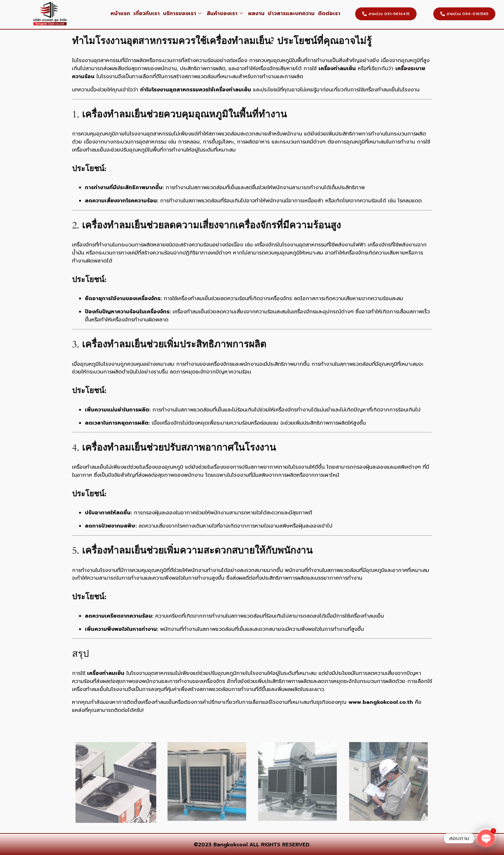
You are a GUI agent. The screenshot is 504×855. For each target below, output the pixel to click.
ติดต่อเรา (329, 14)
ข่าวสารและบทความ (291, 14)
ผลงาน (256, 14)
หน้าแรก (120, 14)
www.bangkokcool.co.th (381, 702)
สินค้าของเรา (225, 14)
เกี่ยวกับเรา (147, 14)
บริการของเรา (182, 14)
